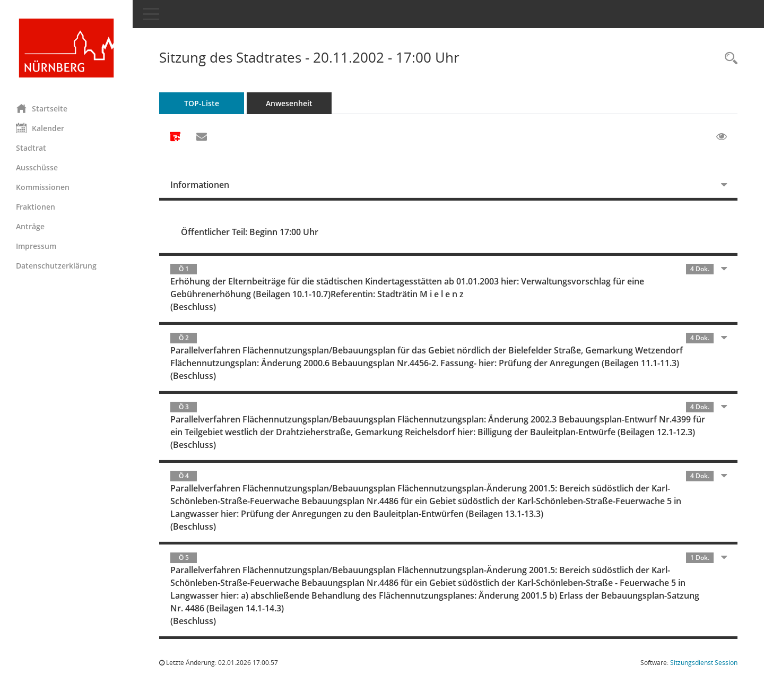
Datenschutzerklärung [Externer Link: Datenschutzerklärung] (56, 266)
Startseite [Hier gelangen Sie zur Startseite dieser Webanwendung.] (42, 108)
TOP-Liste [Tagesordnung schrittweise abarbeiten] (202, 103)
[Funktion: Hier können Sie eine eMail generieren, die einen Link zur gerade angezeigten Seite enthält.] (202, 137)
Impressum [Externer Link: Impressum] (36, 246)
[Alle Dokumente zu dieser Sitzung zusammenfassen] (175, 137)
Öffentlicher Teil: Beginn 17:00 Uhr (250, 232)
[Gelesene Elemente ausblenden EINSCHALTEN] (722, 137)
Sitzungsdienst (704, 663)
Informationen (200, 185)
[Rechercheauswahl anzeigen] (728, 59)
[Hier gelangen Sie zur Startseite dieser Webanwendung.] (66, 48)
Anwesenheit (289, 103)
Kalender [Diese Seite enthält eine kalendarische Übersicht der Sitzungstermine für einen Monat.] (40, 128)
